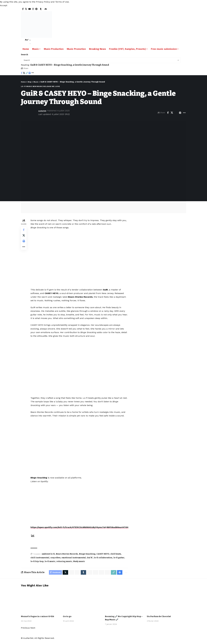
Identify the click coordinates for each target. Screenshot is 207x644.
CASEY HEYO (104, 558)
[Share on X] (24, 73)
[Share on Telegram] (87, 576)
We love (56, 87)
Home (24, 82)
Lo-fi (24, 87)
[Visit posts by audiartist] (29, 113)
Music (37, 82)
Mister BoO (165, 615)
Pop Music (82, 614)
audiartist (43, 111)
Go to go (67, 621)
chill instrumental (41, 561)
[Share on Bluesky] (100, 576)
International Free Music (34, 615)
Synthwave (69, 615)
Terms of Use (62, 2)
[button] (4, 5)
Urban (124, 615)
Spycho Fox (91, 614)
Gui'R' (91, 561)
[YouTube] (30, 9)
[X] (26, 9)
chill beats (116, 558)
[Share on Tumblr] (81, 576)
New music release (42, 87)
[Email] (176, 113)
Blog (30, 82)
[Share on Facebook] (22, 73)
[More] (33, 73)
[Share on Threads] (94, 576)
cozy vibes (56, 561)
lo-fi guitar (120, 561)
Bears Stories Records (68, 558)
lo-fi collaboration (104, 561)
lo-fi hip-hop (38, 565)
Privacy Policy (43, 2)
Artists (26, 614)
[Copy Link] (27, 73)
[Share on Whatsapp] (69, 576)
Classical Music (37, 614)
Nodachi (117, 615)
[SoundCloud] (45, 9)
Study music (80, 565)
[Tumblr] (41, 9)
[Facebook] (23, 9)
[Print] (30, 73)
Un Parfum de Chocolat (160, 621)
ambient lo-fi (49, 558)
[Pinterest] (36, 9)
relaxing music (65, 565)
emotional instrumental (75, 561)
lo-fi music (51, 565)
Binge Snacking (88, 558)
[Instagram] (33, 9)
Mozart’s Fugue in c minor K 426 (39, 621)
